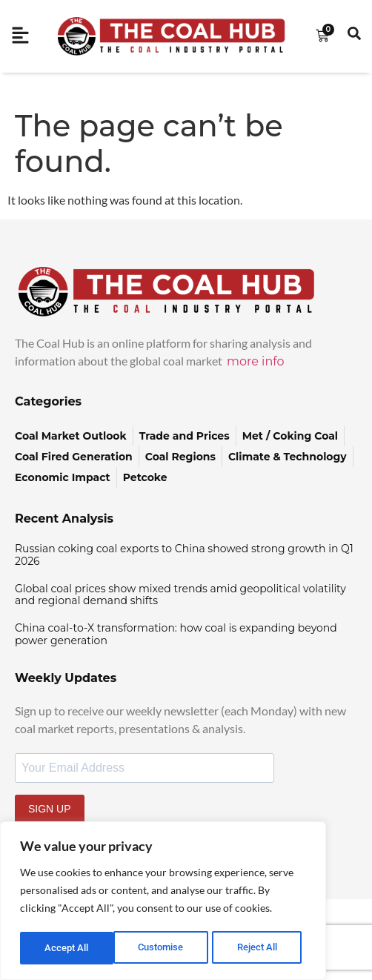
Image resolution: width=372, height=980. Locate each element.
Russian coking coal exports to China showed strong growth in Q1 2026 (184, 555)
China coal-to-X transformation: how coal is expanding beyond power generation (176, 634)
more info (256, 361)
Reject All (165, 948)
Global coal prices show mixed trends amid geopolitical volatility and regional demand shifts (180, 595)
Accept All (261, 948)
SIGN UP (50, 809)
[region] (163, 902)
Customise (67, 948)
